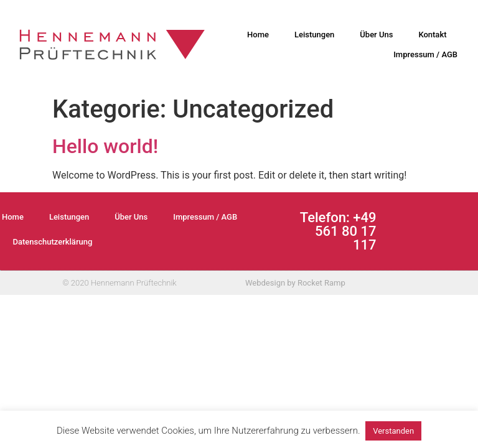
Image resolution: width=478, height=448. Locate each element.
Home (258, 35)
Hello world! (105, 146)
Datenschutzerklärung (53, 242)
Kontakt (432, 35)
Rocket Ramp (321, 283)
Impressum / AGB (425, 54)
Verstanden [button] (393, 431)
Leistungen (314, 35)
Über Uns (376, 35)
